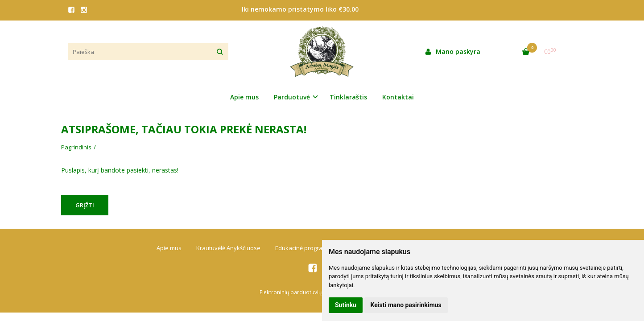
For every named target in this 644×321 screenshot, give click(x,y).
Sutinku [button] (346, 305)
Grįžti (85, 205)
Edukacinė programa (303, 248)
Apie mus (244, 97)
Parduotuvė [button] (292, 97)
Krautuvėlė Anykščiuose (228, 248)
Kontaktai (398, 97)
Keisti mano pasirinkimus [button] (406, 305)
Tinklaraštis (348, 97)
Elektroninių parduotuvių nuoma (300, 292)
